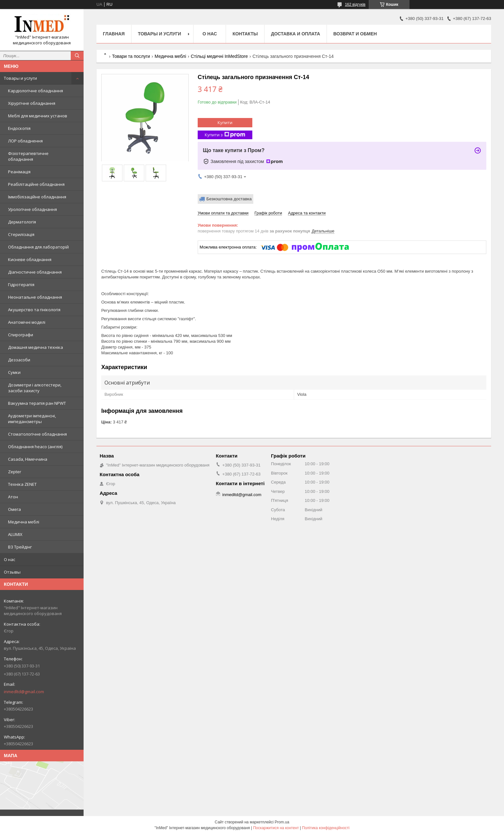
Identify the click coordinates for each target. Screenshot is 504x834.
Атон (13, 497)
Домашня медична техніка (36, 347)
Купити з (225, 135)
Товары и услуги (20, 78)
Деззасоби (19, 360)
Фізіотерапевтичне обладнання (28, 156)
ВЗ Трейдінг (20, 547)
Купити (225, 122)
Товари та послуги (131, 56)
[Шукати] (77, 56)
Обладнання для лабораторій (38, 247)
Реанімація (19, 172)
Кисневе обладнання (30, 259)
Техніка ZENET (22, 484)
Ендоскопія (19, 128)
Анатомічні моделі (27, 322)
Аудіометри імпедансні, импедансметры (32, 419)
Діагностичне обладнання (35, 272)
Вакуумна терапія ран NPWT (37, 403)
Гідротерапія (21, 285)
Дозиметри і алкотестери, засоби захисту (35, 388)
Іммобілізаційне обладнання (37, 197)
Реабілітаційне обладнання (36, 184)
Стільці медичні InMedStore (219, 56)
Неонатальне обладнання (35, 297)
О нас (9, 559)
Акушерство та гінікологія (34, 310)
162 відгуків (355, 5)
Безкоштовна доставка (229, 199)
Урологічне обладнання (32, 209)
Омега (14, 509)
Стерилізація (21, 234)
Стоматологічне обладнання (37, 434)
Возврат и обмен (355, 34)
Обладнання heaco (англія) (35, 447)
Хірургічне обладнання (32, 103)
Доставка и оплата (296, 34)
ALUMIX (15, 534)
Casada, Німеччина (28, 459)
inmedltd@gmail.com (24, 692)
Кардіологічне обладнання (36, 91)
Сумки (14, 372)
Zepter (15, 472)
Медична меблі (24, 522)
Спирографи (21, 335)
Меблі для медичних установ (38, 116)
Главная (114, 34)
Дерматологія (22, 222)
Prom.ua (282, 822)
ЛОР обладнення (25, 141)
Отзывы (12, 572)
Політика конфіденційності (326, 828)
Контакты (245, 34)
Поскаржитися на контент (276, 828)
